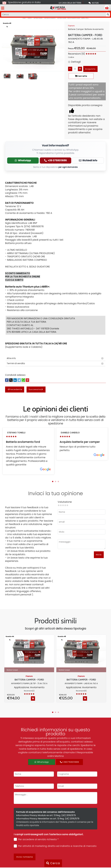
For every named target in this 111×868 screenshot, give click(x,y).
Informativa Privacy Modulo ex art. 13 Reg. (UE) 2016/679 (46, 815)
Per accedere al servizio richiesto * (36, 839)
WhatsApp (42, 762)
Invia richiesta (25, 857)
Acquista (90, 69)
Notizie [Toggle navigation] (94, 3)
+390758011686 (69, 762)
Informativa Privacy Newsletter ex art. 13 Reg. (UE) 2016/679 (48, 819)
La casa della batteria (70, 3)
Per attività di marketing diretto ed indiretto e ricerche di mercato (55, 846)
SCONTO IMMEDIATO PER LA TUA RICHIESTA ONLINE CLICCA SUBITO (23, 277)
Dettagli (74, 62)
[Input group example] (53, 14)
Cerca (53, 863)
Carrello (81, 76)
